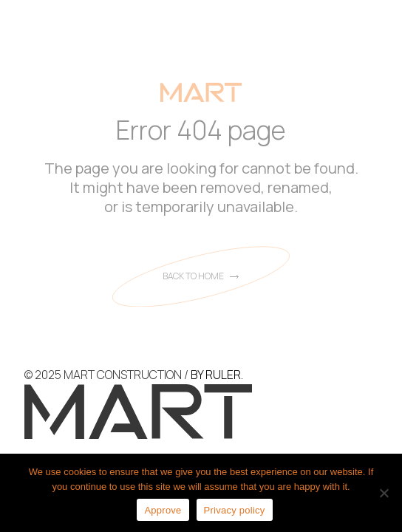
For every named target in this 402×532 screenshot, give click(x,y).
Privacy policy (235, 510)
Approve (163, 510)
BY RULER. (217, 375)
